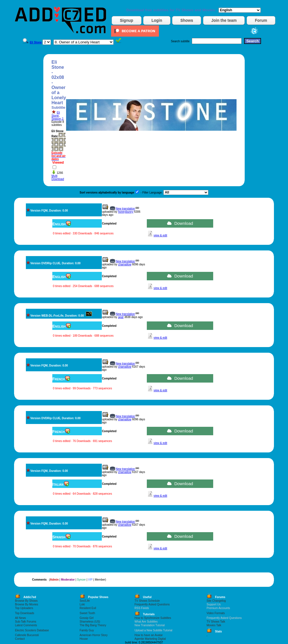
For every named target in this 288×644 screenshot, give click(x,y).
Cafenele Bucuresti (27, 635)
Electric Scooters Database (32, 630)
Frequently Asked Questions (152, 604)
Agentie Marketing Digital (150, 639)
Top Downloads (24, 613)
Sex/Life (85, 601)
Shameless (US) (90, 622)
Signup (126, 20)
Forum (261, 20)
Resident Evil (88, 608)
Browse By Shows (26, 601)
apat (121, 317)
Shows (187, 20)
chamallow (125, 264)
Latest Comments (26, 625)
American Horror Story (94, 635)
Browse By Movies (26, 604)
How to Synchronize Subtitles (153, 618)
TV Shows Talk (216, 622)
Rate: (55, 136)
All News (20, 618)
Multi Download (58, 177)
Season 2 (57, 119)
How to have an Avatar (148, 635)
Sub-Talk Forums (26, 622)
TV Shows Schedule (147, 601)
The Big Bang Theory (93, 625)
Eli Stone (56, 114)
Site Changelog (216, 601)
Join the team (224, 20)
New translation (125, 209)
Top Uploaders (24, 608)
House (84, 639)
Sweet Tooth (87, 613)
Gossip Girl (86, 618)
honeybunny (126, 212)
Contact (20, 639)
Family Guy (87, 630)
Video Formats (216, 613)
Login (157, 20)
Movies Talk (214, 625)
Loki (82, 604)
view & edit (160, 235)
